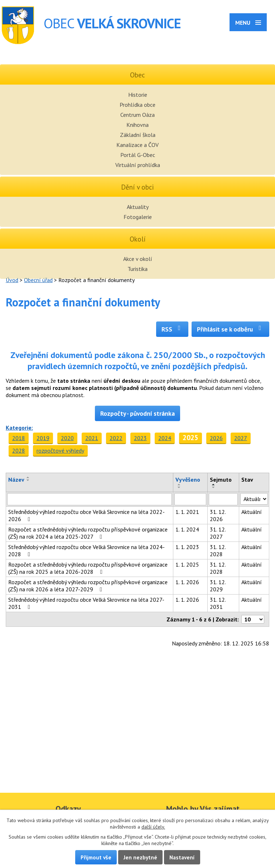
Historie (138, 95)
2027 (241, 438)
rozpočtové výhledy (60, 450)
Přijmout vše (96, 857)
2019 (43, 438)
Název (16, 480)
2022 (116, 438)
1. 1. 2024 (187, 529)
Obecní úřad (38, 280)
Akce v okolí (138, 259)
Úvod (12, 280)
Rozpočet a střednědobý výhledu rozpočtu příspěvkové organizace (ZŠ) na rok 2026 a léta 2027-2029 (88, 586)
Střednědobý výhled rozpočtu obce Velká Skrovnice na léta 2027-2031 (86, 603)
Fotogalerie (138, 217)
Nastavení (182, 857)
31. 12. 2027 (218, 533)
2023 (140, 438)
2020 (67, 438)
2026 (216, 438)
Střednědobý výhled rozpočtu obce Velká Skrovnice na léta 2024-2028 (86, 550)
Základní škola (138, 135)
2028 (19, 450)
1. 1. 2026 (187, 582)
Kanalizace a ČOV (137, 145)
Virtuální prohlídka (138, 165)
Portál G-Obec (138, 155)
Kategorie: (19, 428)
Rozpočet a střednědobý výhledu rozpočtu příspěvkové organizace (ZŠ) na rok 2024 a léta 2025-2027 (88, 533)
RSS (172, 329)
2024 (165, 438)
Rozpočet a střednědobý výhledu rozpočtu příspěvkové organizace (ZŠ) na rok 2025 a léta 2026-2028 (88, 568)
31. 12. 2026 (218, 515)
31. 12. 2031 (218, 603)
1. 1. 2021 (187, 512)
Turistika (137, 269)
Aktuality (138, 207)
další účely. (153, 827)
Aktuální (252, 512)
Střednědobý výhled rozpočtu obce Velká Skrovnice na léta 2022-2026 (86, 515)
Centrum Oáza (137, 115)
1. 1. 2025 (187, 564)
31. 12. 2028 (218, 550)
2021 (92, 438)
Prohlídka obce (137, 105)
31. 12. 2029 (218, 586)
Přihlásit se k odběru (230, 329)
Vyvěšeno (188, 480)
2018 (19, 438)
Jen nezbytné (140, 857)
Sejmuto (221, 480)
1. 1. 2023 (187, 547)
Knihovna (137, 125)
